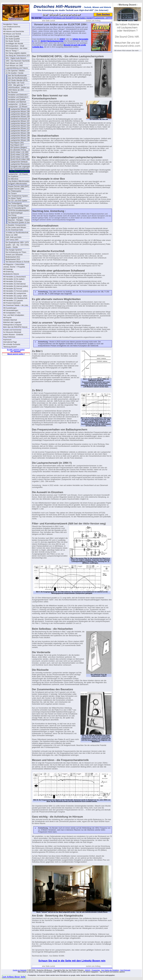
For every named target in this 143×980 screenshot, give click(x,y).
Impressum (7, 340)
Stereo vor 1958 (11, 235)
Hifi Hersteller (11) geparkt (13, 301)
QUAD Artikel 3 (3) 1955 (19, 157)
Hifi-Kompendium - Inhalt (15, 46)
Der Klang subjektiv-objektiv (16, 53)
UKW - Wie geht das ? (16, 85)
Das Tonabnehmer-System (18, 196)
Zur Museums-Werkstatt (12, 332)
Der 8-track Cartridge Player (18, 206)
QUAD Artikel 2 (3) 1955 (19, 155)
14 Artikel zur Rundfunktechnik (17, 233)
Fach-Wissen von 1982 (14, 66)
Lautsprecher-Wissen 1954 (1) (22, 109)
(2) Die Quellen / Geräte (14, 73)
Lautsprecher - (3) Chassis (18, 174)
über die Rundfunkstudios (17, 78)
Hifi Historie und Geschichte (14, 31)
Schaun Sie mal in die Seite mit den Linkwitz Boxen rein (72, 961)
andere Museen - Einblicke (13, 335)
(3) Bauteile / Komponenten (16, 225)
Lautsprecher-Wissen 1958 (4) (22, 116)
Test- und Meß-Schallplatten (14, 315)
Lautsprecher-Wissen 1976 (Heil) (23, 124)
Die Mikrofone (13, 179)
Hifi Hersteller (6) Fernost (13, 289)
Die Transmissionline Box (20, 169)
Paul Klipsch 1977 (17, 145)
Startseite (47, 18)
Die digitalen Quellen (16, 218)
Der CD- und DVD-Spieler (18, 201)
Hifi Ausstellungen (10, 308)
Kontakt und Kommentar (12, 330)
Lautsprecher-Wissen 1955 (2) (22, 112)
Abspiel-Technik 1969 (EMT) (19, 186)
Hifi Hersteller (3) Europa (12, 281)
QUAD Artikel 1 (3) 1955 (19, 152)
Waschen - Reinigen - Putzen (19, 220)
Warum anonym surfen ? (16, 354)
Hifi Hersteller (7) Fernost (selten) (16, 291)
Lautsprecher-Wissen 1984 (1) (22, 135)
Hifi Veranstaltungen (11, 310)
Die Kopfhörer (13, 176)
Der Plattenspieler (15, 191)
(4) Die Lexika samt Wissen (16, 228)
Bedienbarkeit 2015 (13, 259)
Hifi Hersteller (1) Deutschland (14, 277)
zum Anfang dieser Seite (14, 977)
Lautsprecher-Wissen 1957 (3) (22, 114)
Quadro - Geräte (12, 247)
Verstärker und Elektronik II (18, 97)
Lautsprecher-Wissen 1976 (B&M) (23, 126)
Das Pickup (12, 215)
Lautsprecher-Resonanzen (20, 164)
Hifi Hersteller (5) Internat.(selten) (16, 286)
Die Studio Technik (12, 41)
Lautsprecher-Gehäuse (19, 162)
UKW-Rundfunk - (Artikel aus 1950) (21, 88)
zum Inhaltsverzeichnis (12, 27)
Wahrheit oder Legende (12, 322)
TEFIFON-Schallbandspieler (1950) (21, 211)
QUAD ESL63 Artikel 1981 (20, 159)
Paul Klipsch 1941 (17, 143)
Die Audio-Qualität (12, 36)
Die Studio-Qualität (13, 39)
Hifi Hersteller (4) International (14, 284)
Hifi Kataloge (8, 269)
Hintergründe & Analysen (12, 325)
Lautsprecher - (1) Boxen (17, 104)
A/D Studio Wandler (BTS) (18, 80)
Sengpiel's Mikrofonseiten (17, 184)
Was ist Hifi (7, 29)
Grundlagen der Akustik (14, 44)
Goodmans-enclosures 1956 (21, 119)
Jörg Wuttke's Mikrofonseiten (19, 181)
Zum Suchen (103, 14)
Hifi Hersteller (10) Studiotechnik (15, 298)
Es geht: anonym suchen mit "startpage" (16, 350)
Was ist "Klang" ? (12, 51)
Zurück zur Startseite (20, 970)
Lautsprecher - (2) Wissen (18, 107)
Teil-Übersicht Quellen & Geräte (20, 222)
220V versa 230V (12, 240)
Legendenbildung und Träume (17, 68)
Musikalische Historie (11, 274)
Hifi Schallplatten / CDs (12, 313)
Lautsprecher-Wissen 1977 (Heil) (23, 131)
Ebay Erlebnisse (9, 337)
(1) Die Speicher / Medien (15, 71)
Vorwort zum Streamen (14, 255)
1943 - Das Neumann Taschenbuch (19, 61)
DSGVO (88, 970)
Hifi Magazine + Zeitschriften (14, 264)
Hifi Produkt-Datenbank (12, 303)
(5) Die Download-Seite (14, 230)
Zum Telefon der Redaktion (110, 970)
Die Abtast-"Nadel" (15, 198)
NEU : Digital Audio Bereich (16, 58)
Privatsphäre (96, 970)
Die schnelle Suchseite (12, 344)
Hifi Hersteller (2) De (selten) (14, 279)
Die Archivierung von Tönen (16, 252)
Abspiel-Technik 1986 (16, 189)
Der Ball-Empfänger (15, 213)
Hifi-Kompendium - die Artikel (16, 48)
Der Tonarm (12, 193)
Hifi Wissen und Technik (12, 34)
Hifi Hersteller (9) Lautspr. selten (15, 296)
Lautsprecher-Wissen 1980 (20, 133)
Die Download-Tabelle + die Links (16, 305)
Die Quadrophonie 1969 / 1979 (17, 242)
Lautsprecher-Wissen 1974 (20, 121)
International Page (10, 342)
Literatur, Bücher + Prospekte (14, 267)
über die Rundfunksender (17, 76)
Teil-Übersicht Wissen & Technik (18, 262)
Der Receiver (13, 92)
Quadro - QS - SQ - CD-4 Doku (17, 245)
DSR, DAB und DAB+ (14, 237)
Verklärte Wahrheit (10, 320)
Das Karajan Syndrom (14, 250)
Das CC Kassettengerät (17, 208)
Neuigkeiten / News (10, 24)
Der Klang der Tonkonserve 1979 (18, 56)
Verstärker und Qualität (17, 99)
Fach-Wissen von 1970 (14, 63)
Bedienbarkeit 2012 (13, 257)
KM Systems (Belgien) (19, 147)
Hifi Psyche (7, 318)
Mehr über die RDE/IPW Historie (15, 327)
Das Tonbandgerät (15, 203)
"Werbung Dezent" (10, 347)
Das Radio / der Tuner (16, 83)
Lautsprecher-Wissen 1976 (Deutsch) (24, 128)
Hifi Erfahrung (8, 272)
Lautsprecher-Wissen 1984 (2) (22, 138)
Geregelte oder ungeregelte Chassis (24, 167)
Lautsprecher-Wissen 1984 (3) (22, 140)
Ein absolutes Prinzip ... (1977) (22, 150)
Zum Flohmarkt (125, 970)
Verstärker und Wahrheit (17, 102)
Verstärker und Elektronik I (18, 95)
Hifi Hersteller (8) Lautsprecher (15, 293)
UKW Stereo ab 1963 (16, 90)
